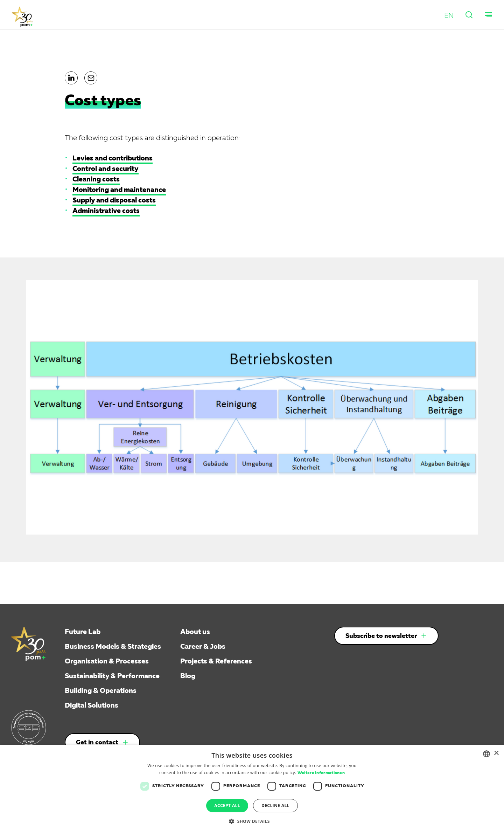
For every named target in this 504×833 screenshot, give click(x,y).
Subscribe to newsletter (381, 636)
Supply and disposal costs (114, 200)
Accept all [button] (227, 806)
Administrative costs (106, 211)
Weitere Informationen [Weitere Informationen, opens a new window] (321, 773)
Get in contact (97, 743)
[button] (449, 16)
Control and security (106, 169)
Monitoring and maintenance (119, 190)
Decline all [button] (275, 806)
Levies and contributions (113, 158)
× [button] (496, 753)
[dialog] (252, 789)
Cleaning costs (96, 179)
